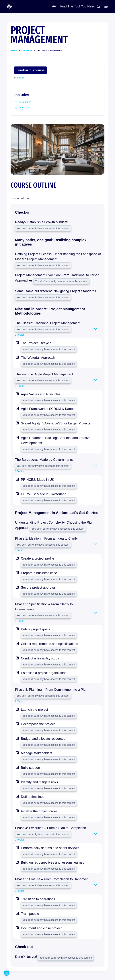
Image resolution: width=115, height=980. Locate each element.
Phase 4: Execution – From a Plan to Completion (51, 828)
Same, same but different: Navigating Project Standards (56, 291)
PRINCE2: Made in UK (38, 480)
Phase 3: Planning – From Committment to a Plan (51, 690)
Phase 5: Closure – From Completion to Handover (51, 879)
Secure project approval (38, 588)
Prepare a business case (39, 573)
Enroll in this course (31, 70)
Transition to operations (38, 899)
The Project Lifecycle (36, 343)
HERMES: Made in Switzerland (44, 494)
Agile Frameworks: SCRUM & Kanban (49, 409)
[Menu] (106, 6)
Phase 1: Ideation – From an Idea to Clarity (46, 538)
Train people (30, 914)
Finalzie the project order (39, 811)
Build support (31, 768)
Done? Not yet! (27, 957)
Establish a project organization (44, 673)
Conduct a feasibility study (40, 658)
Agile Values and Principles (41, 394)
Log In (20, 78)
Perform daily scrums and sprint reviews (50, 848)
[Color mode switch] (54, 6)
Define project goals (35, 629)
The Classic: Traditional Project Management (48, 323)
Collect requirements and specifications (49, 644)
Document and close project (41, 928)
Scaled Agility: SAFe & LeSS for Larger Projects (56, 423)
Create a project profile (38, 558)
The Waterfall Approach (38, 358)
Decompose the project (38, 724)
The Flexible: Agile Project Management (44, 374)
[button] (7, 973)
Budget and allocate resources (43, 739)
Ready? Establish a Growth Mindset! (42, 222)
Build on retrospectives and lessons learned (53, 862)
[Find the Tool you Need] (80, 6)
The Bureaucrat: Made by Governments (44, 460)
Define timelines (33, 797)
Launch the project (34, 710)
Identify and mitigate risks (39, 782)
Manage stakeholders (37, 753)
